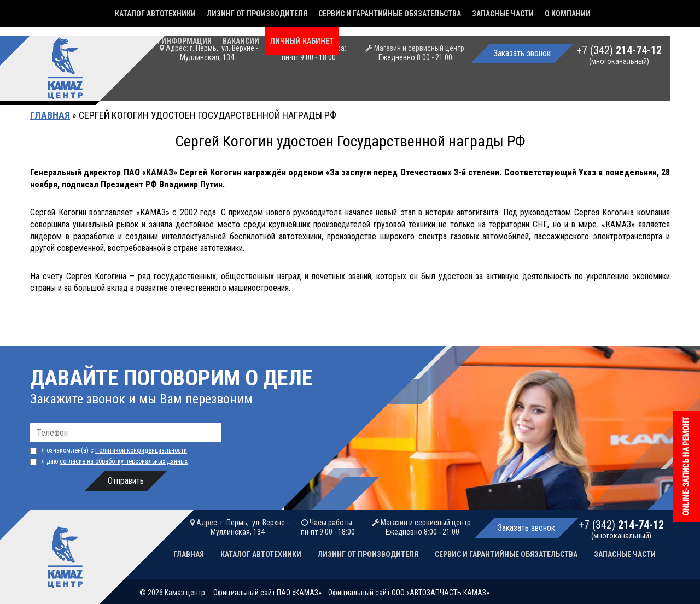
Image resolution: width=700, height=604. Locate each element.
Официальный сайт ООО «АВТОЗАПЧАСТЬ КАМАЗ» (409, 593)
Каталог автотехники (155, 14)
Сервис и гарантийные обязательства (390, 14)
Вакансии (241, 41)
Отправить (126, 481)
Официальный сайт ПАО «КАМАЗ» (267, 593)
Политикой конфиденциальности (141, 450)
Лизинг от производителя (257, 14)
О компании (568, 14)
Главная (50, 115)
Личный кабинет (302, 41)
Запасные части (503, 14)
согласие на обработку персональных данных (124, 461)
